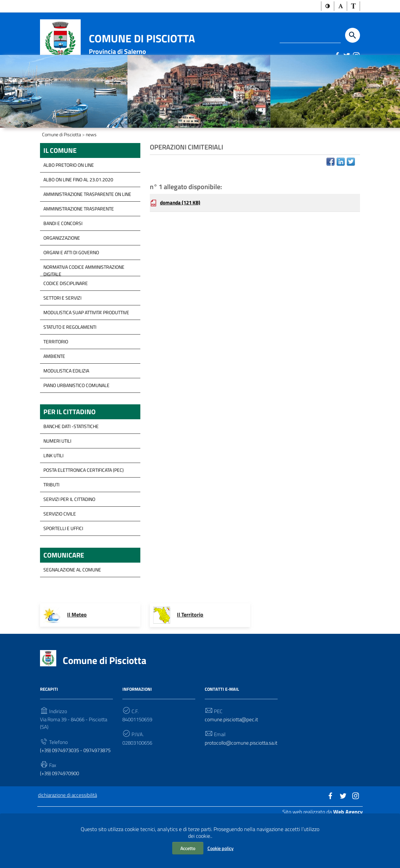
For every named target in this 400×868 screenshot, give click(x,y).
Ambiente (54, 392)
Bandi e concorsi (63, 259)
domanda (182, 240)
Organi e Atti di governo (71, 288)
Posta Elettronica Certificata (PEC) (84, 507)
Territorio (56, 377)
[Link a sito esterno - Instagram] (356, 56)
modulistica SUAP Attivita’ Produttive (86, 348)
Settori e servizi (62, 333)
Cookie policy (221, 848)
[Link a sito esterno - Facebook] (337, 56)
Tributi (51, 521)
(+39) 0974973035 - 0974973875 (64, 794)
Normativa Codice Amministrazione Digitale (84, 304)
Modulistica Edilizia (66, 406)
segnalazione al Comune (72, 608)
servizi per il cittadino (69, 536)
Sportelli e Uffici (63, 565)
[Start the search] (353, 36)
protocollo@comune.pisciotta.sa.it (241, 786)
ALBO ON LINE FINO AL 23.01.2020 (78, 215)
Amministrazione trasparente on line (87, 230)
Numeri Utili (57, 478)
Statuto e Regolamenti (70, 362)
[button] (328, 6)
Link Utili (53, 492)
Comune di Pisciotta (142, 39)
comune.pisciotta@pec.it (232, 758)
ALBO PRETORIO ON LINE (69, 200)
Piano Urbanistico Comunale (76, 421)
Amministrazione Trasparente (79, 244)
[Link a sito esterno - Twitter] (346, 56)
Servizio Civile (60, 551)
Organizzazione (62, 273)
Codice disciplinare (66, 319)
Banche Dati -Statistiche (71, 463)
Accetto (188, 848)
